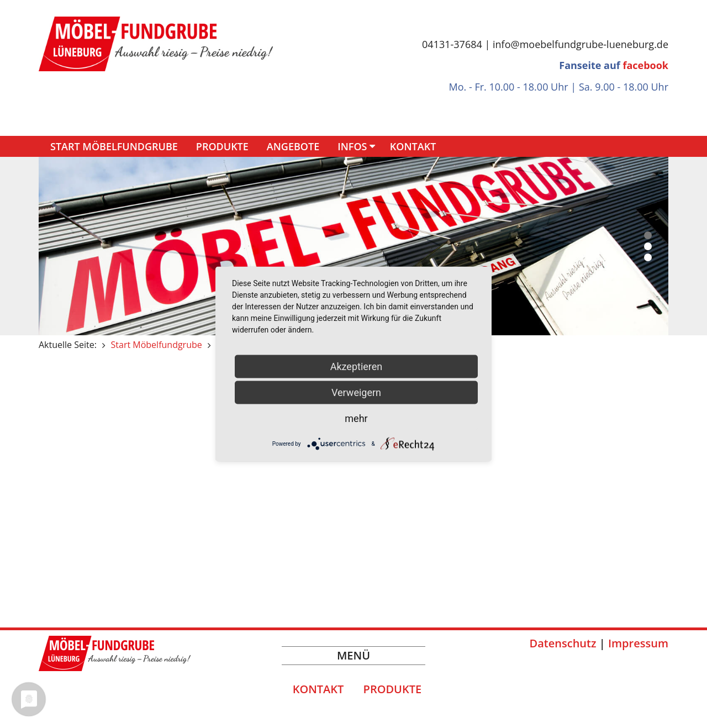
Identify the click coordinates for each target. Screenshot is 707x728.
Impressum (638, 643)
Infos (352, 146)
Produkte (222, 146)
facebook (645, 65)
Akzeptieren (357, 366)
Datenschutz (563, 643)
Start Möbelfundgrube (114, 146)
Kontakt (413, 146)
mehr (356, 418)
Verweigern (356, 392)
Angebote (293, 146)
